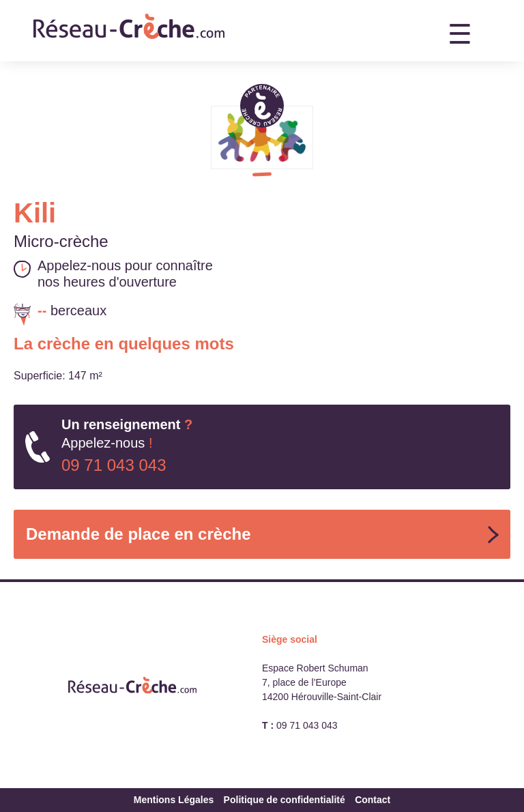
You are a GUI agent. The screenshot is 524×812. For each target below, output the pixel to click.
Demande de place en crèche (138, 534)
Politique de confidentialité (285, 800)
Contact (373, 800)
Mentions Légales (174, 800)
